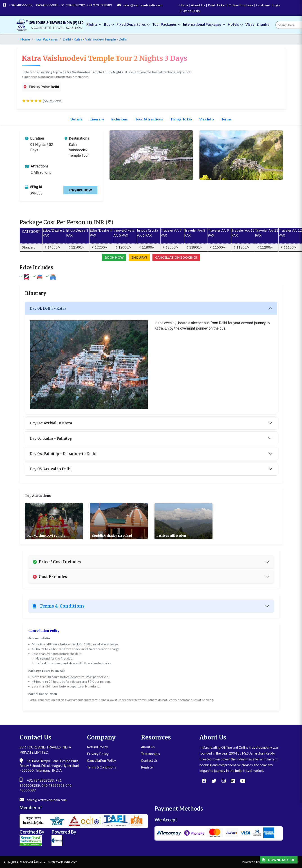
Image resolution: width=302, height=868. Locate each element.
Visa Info (207, 119)
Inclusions (120, 119)
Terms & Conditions (59, 606)
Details (76, 119)
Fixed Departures (133, 24)
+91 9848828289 (72, 5)
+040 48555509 (21, 5)
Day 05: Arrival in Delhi (51, 469)
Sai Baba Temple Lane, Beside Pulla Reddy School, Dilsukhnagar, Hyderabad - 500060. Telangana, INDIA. (49, 766)
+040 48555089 (46, 5)
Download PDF (279, 860)
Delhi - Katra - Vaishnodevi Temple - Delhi (95, 39)
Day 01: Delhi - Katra (48, 308)
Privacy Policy (98, 754)
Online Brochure (240, 5)
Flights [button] (94, 24)
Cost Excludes (50, 577)
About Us (197, 5)
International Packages (204, 24)
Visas (250, 24)
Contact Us (149, 760)
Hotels (235, 24)
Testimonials (150, 754)
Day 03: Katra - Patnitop (51, 438)
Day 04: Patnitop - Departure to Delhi (63, 454)
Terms (226, 119)
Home (184, 5)
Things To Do (181, 119)
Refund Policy (97, 747)
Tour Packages (167, 24)
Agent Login (190, 11)
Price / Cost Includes (57, 562)
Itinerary (97, 119)
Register (148, 767)
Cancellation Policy (102, 760)
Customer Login (267, 5)
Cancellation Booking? (176, 257)
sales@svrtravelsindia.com (143, 5)
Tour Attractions (149, 119)
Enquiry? (139, 257)
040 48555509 (53, 785)
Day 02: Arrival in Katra (51, 423)
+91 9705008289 (99, 5)
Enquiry (263, 24)
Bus (109, 24)
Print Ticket (216, 5)
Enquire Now (80, 190)
